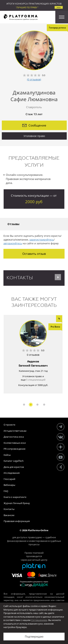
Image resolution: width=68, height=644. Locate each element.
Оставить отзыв (34, 254)
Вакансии (9, 515)
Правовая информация (17, 521)
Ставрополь (34, 107)
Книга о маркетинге (15, 497)
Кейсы (7, 455)
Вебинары (9, 485)
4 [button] (44, 405)
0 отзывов (33, 355)
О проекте (9, 425)
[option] (33, 354)
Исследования (12, 473)
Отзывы (13, 224)
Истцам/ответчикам (15, 431)
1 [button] (24, 405)
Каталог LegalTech (14, 461)
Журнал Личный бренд (17, 503)
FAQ (6, 491)
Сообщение (34, 125)
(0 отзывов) (34, 79)
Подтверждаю (34, 636)
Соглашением (39, 620)
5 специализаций (36, 380)
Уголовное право (34, 136)
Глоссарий (9, 479)
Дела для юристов (14, 467)
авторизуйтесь (13, 243)
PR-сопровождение (15, 449)
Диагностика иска (14, 437)
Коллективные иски (15, 443)
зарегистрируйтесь (42, 240)
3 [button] (37, 405)
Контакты (9, 509)
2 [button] (31, 405)
